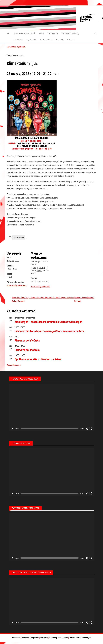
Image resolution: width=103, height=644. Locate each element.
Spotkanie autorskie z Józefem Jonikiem (38, 359)
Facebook (16, 638)
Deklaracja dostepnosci (58, 638)
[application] (52, 408)
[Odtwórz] (12, 429)
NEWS (41, 33)
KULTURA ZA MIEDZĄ (70, 33)
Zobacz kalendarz (14, 365)
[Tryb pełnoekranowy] (91, 429)
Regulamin (35, 638)
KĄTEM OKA (31, 40)
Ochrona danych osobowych (80, 638)
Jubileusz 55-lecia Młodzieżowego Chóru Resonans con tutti (49, 331)
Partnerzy (44, 638)
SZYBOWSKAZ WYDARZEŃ (24, 33)
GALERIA (60, 40)
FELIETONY (18, 40)
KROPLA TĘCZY (46, 40)
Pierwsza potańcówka (27, 341)
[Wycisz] (87, 429)
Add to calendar (19, 237)
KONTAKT (71, 40)
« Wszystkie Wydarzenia (16, 47)
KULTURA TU (53, 33)
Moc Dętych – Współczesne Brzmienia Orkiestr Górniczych (48, 322)
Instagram (25, 638)
